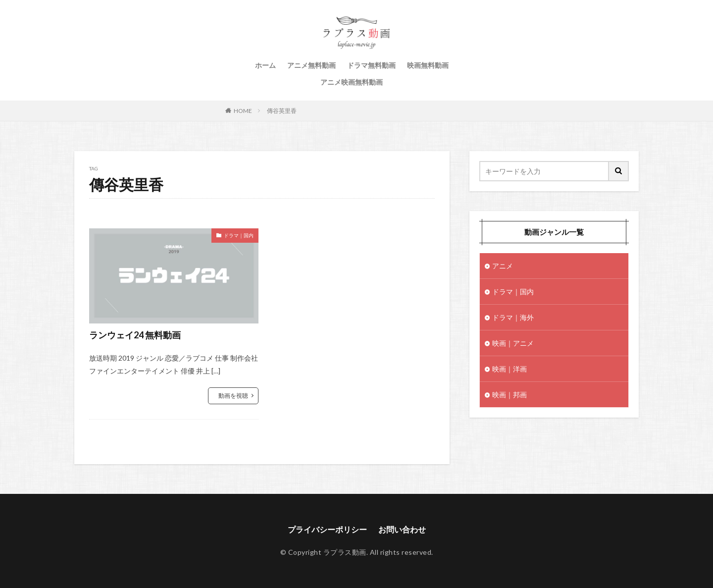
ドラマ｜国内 (239, 235)
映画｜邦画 (509, 395)
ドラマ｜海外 (513, 317)
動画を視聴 (233, 396)
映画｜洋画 (509, 369)
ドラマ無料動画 (371, 65)
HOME (243, 111)
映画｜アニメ (513, 343)
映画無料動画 (428, 65)
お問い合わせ (402, 529)
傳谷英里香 (282, 111)
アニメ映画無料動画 (352, 82)
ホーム (265, 65)
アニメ (503, 266)
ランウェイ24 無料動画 (135, 335)
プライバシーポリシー (327, 529)
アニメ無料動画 (311, 65)
